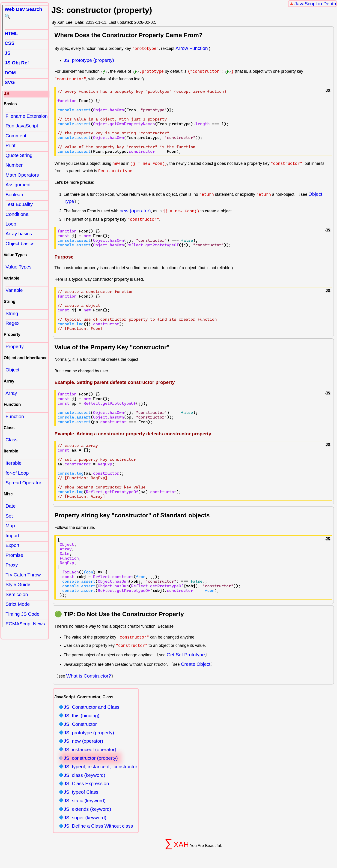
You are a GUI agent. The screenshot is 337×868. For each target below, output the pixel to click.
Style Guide (18, 584)
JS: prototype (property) (89, 60)
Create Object (196, 664)
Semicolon (17, 594)
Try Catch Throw (23, 575)
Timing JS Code (22, 614)
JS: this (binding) (82, 716)
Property (15, 346)
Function (15, 416)
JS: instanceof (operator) (90, 750)
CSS (10, 43)
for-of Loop (17, 473)
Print (10, 145)
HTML (11, 33)
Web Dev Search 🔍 (23, 13)
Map (10, 526)
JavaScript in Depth (315, 4)
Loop (11, 224)
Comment (16, 136)
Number (14, 165)
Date (11, 506)
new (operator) (135, 210)
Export (12, 545)
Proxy (12, 565)
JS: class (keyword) (84, 775)
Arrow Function (192, 48)
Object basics (20, 243)
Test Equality (19, 204)
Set (9, 516)
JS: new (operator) (83, 741)
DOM (10, 73)
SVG (10, 82)
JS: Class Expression (86, 784)
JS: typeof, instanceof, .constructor (100, 767)
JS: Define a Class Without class (98, 826)
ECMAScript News (25, 624)
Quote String (19, 155)
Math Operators (22, 175)
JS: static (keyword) (85, 800)
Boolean (14, 194)
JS (7, 53)
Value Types (19, 267)
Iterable (13, 463)
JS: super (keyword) (85, 818)
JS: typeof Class (81, 792)
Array (11, 393)
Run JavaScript (22, 126)
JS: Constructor (80, 724)
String (12, 313)
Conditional (18, 214)
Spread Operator (23, 483)
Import (12, 535)
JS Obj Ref (17, 63)
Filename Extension (27, 116)
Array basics (19, 234)
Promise (14, 555)
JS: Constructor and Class (92, 707)
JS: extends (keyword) (87, 809)
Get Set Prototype (186, 655)
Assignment (18, 185)
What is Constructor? (89, 676)
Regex (12, 323)
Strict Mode (18, 604)
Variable (14, 290)
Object (12, 370)
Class (12, 440)
